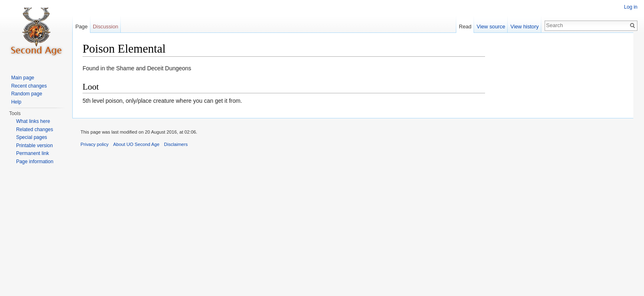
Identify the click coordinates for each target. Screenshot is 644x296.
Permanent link (32, 153)
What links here (33, 121)
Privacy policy (94, 144)
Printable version (34, 146)
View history (525, 27)
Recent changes (29, 86)
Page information (35, 162)
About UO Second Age (137, 144)
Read (465, 27)
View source (491, 27)
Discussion (106, 27)
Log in (631, 7)
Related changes (34, 129)
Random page (26, 94)
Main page (23, 78)
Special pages (31, 137)
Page (81, 27)
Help (16, 102)
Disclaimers (176, 144)
